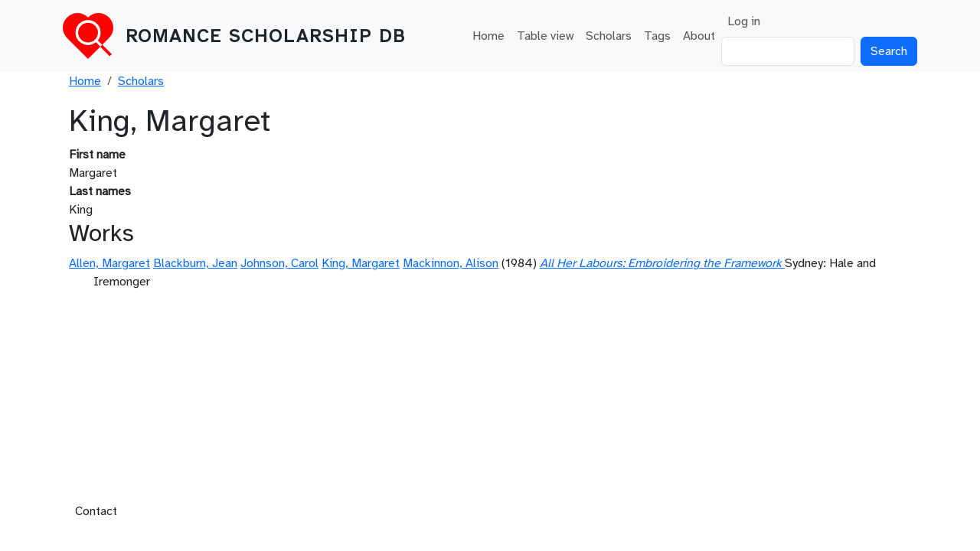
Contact (96, 511)
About (699, 36)
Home (488, 36)
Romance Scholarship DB (266, 36)
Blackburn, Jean (195, 263)
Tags (657, 36)
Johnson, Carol (279, 263)
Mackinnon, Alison (451, 263)
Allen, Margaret (109, 263)
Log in (744, 21)
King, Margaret (361, 263)
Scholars (609, 36)
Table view (545, 36)
